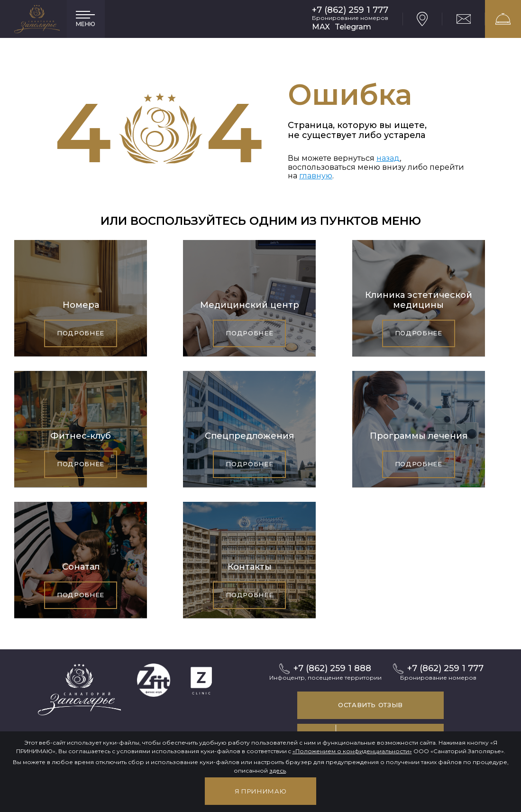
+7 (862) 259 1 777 (350, 10)
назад (388, 158)
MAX (321, 27)
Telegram (353, 27)
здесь (278, 770)
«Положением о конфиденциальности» (352, 751)
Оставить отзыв (309, 705)
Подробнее (81, 333)
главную (316, 176)
